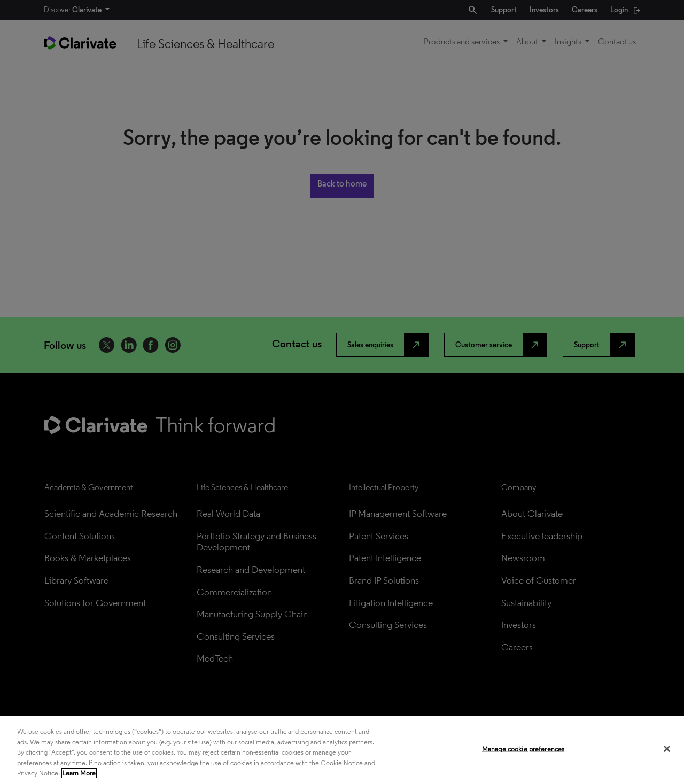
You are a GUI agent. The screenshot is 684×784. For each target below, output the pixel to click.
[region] (342, 750)
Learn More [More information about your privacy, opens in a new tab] (79, 773)
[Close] (667, 749)
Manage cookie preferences (523, 749)
